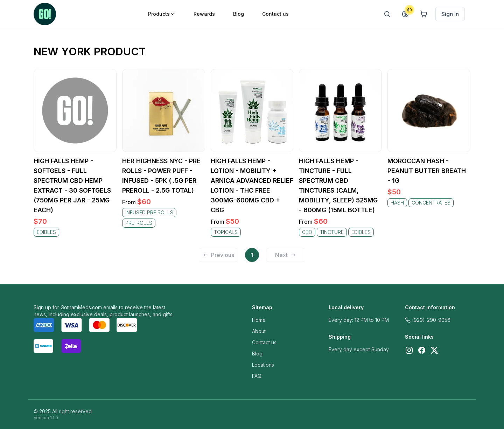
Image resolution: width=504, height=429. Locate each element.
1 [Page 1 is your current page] (252, 255)
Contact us (264, 342)
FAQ (257, 376)
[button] (221, 256)
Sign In (450, 14)
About (259, 331)
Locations (263, 365)
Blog (257, 354)
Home (259, 320)
